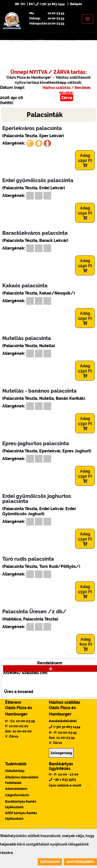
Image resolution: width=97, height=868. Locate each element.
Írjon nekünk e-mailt (65, 785)
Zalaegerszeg (61, 753)
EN (31, 4)
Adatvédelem (16, 789)
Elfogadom (50, 862)
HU (20, 4)
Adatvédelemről (80, 862)
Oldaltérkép (15, 771)
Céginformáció (17, 795)
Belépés (76, 4)
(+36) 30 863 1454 (50, 4)
